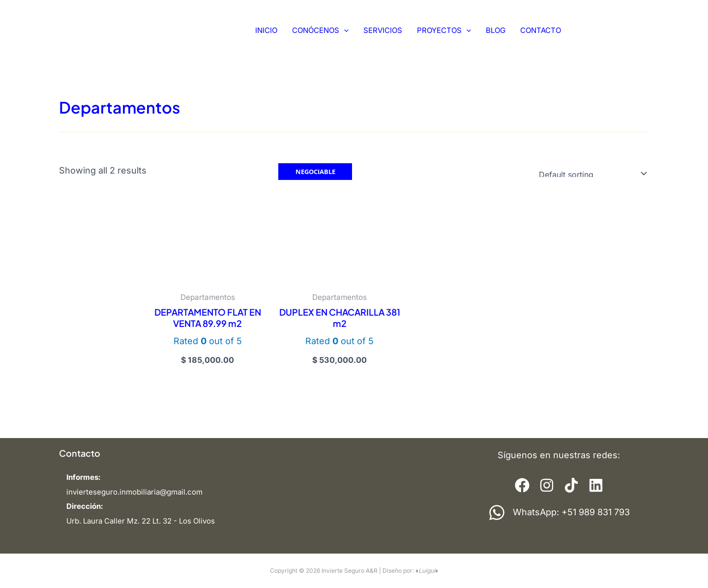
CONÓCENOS (320, 30)
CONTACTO (541, 30)
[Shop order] (591, 173)
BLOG (496, 30)
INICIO (266, 30)
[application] (344, 30)
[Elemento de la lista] (522, 485)
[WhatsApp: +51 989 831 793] (559, 513)
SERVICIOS (383, 30)
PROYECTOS (444, 30)
